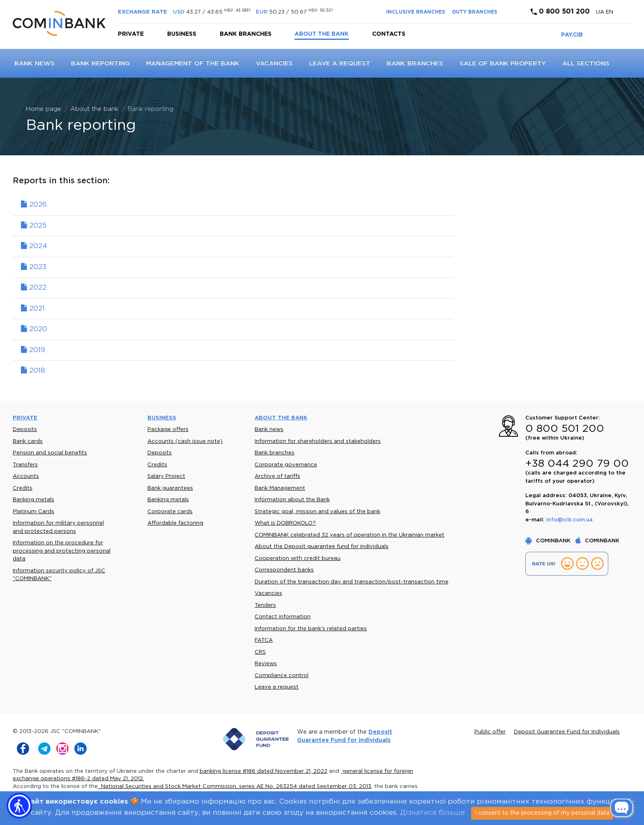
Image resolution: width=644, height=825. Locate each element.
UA (601, 12)
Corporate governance (286, 465)
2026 (34, 205)
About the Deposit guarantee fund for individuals (322, 547)
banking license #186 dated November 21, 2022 (263, 771)
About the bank (322, 34)
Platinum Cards (33, 512)
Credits (23, 488)
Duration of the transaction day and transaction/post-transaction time (352, 582)
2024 (34, 246)
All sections (586, 63)
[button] (19, 806)
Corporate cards (170, 512)
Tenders (265, 605)
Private (131, 34)
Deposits (25, 430)
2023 (34, 267)
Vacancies (274, 63)
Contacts (389, 34)
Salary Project (166, 476)
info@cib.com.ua (569, 520)
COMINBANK (549, 541)
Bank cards (28, 441)
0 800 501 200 (560, 12)
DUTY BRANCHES (475, 12)
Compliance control (282, 676)
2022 (34, 288)
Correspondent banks (284, 570)
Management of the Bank (193, 63)
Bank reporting (100, 63)
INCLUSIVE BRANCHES (416, 12)
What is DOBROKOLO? (285, 523)
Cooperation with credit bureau (298, 559)
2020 (34, 329)
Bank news (34, 63)
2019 (33, 350)
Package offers (168, 430)
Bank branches (246, 34)
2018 (33, 371)
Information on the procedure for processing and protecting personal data (62, 551)
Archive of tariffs (277, 476)
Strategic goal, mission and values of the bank (317, 512)
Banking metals (33, 500)
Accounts (26, 476)
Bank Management (280, 488)
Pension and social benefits (50, 453)
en (609, 12)
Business (182, 34)
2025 (34, 226)
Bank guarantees (170, 488)
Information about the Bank (292, 500)
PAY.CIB (572, 35)
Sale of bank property (503, 63)
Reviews (266, 664)
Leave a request (340, 63)
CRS (260, 652)
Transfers (25, 465)
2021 (33, 309)
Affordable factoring (175, 523)
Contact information (283, 617)
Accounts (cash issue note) (185, 441)
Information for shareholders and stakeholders (318, 441)
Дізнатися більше (432, 813)
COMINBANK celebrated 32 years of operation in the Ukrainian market (350, 535)
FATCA (264, 640)
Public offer (490, 732)
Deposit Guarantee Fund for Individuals (567, 732)
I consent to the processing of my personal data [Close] (542, 813)
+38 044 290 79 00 (577, 464)
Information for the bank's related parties (311, 629)
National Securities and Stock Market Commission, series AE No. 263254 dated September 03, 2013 (235, 787)
